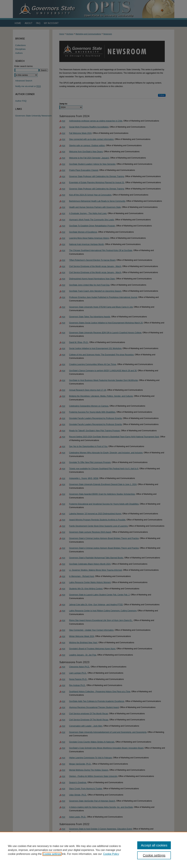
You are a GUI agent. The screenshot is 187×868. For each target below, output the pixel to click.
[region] (93, 850)
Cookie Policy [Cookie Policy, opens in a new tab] (111, 854)
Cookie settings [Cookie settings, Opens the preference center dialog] (154, 855)
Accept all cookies (154, 845)
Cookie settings (52, 854)
